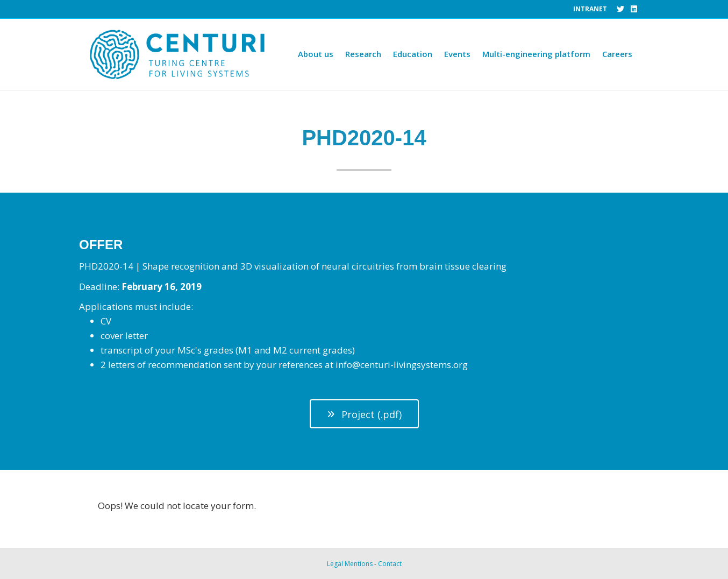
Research (363, 54)
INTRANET (590, 9)
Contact (390, 564)
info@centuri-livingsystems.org (402, 365)
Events (457, 54)
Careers (617, 54)
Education (413, 54)
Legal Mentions (350, 564)
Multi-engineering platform (536, 54)
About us (316, 54)
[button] (364, 414)
